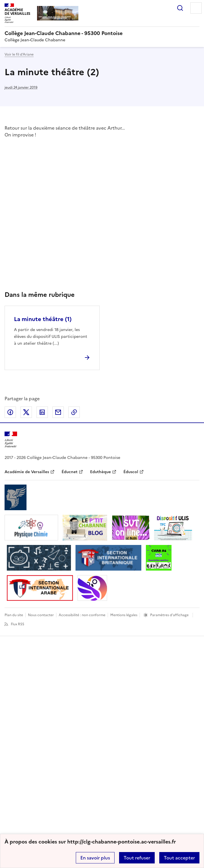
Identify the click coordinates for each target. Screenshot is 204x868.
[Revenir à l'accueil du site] (11, 440)
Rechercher (180, 8)
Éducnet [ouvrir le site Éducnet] (70, 472)
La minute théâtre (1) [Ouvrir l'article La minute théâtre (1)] (43, 319)
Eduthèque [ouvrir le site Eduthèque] (100, 472)
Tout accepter (179, 858)
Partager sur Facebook (10, 412)
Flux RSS (18, 624)
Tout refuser (137, 858)
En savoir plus (95, 858)
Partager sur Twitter (26, 412)
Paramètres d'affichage (169, 615)
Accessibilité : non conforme (82, 615)
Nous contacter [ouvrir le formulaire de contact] (41, 615)
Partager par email (58, 412)
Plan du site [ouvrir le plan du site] (14, 615)
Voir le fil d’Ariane (19, 54)
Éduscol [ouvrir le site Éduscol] (131, 472)
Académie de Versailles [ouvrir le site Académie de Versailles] (27, 472)
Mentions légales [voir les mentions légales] (124, 615)
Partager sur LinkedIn (42, 412)
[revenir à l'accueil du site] (102, 33)
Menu (196, 8)
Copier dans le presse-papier (74, 412)
